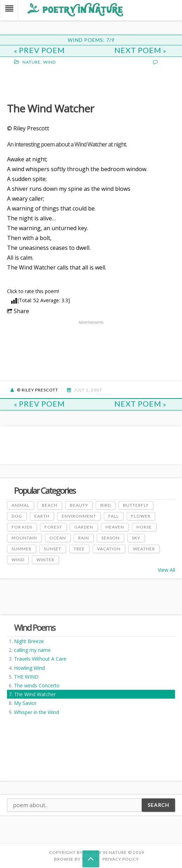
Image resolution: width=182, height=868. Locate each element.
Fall (114, 516)
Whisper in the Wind (36, 712)
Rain (84, 538)
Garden (84, 527)
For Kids (22, 527)
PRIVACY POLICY (121, 859)
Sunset (53, 549)
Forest (53, 527)
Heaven (115, 527)
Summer (22, 549)
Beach (50, 505)
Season (110, 538)
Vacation (109, 549)
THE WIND (26, 677)
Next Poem (140, 50)
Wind (49, 62)
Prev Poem (39, 50)
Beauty (79, 505)
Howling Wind (29, 668)
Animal (21, 505)
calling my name (32, 650)
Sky (136, 538)
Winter (45, 560)
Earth (42, 516)
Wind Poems (35, 627)
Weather (144, 549)
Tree (79, 549)
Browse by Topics (76, 859)
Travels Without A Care (40, 659)
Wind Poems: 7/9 (91, 40)
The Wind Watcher (35, 694)
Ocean (58, 538)
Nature (32, 62)
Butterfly (136, 505)
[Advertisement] (63, 83)
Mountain (24, 538)
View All (166, 570)
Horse (144, 527)
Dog (17, 516)
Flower (141, 516)
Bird (106, 505)
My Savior (25, 703)
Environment (79, 516)
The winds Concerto (37, 685)
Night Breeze (29, 641)
